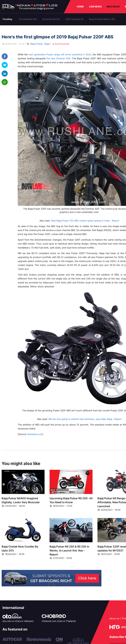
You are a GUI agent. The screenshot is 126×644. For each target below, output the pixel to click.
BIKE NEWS (113, 7)
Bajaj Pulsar (36, 44)
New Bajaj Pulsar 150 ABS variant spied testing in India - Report (85, 221)
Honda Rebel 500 (28, 19)
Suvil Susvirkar (61, 44)
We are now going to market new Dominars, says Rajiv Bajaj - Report (85, 419)
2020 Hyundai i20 (74, 19)
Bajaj (47, 44)
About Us (114, 618)
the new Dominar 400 (59, 58)
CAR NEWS (95, 7)
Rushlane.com (35, 434)
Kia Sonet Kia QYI (51, 19)
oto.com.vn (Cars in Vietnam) (18, 621)
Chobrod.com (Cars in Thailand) (59, 621)
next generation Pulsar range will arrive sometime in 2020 (60, 54)
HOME (80, 7)
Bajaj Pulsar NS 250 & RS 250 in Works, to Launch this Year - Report (69, 550)
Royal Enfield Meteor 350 (102, 19)
